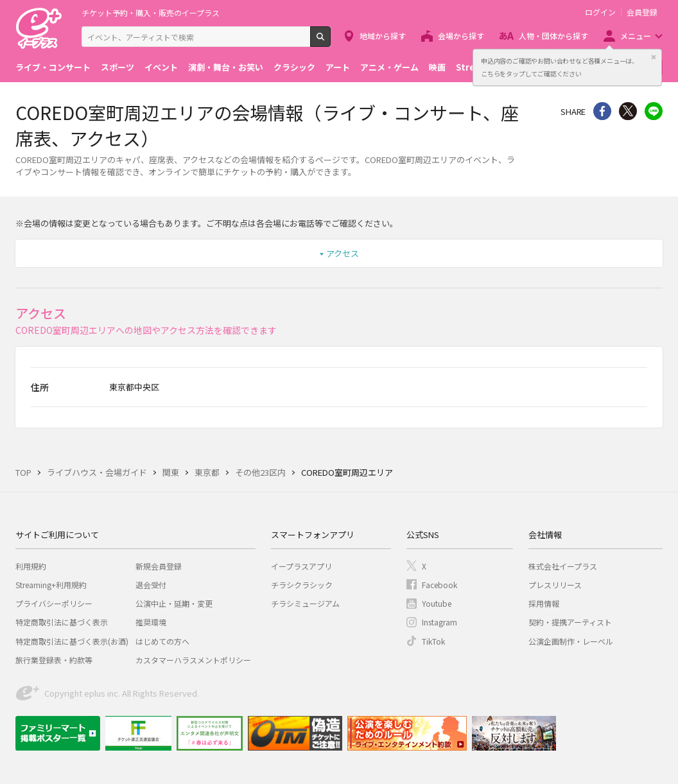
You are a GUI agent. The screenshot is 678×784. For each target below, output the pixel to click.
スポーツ (117, 67)
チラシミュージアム (305, 603)
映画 (437, 67)
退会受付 (151, 585)
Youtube (437, 603)
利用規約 (31, 566)
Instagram (439, 622)
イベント (161, 67)
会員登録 (642, 12)
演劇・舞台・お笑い (226, 67)
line (654, 111)
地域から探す (383, 36)
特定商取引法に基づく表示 (62, 622)
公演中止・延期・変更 (174, 603)
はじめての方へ (162, 641)
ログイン (600, 12)
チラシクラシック (302, 585)
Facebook (439, 585)
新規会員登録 (159, 566)
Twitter (628, 111)
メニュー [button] (636, 36)
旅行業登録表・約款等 (54, 660)
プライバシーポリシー (54, 603)
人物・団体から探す (553, 36)
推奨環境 (151, 622)
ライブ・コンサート (53, 67)
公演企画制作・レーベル (571, 641)
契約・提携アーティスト (570, 622)
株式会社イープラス (563, 566)
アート (338, 67)
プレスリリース (555, 585)
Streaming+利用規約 (51, 585)
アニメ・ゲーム (389, 67)
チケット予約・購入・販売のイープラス (151, 13)
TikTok (433, 641)
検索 (330, 42)
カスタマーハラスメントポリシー (193, 660)
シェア (602, 111)
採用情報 (544, 603)
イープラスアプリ (301, 566)
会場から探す (461, 36)
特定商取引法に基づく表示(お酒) (72, 641)
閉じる (654, 57)
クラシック (294, 67)
